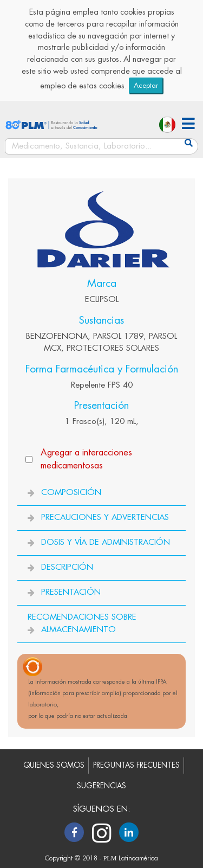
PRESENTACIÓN (71, 592)
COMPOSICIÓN (71, 493)
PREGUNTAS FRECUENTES (136, 765)
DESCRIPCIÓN (67, 567)
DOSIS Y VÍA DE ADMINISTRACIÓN (106, 542)
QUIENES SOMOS (54, 765)
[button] (188, 125)
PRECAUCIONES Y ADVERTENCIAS (105, 517)
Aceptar (146, 85)
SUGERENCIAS (101, 786)
